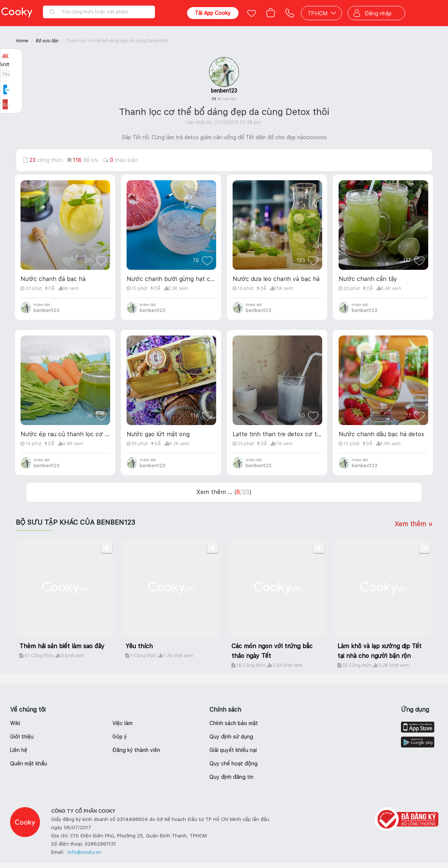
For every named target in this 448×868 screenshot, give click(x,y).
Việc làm (122, 723)
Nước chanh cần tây (368, 279)
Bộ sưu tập (47, 41)
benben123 (224, 91)
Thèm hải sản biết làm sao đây (62, 646)
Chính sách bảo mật (234, 723)
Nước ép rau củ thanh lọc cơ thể (65, 434)
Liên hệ (19, 750)
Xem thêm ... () (224, 492)
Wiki (15, 723)
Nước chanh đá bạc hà (53, 279)
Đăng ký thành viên (136, 750)
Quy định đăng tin (231, 777)
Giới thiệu (22, 737)
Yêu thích (139, 646)
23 (224, 99)
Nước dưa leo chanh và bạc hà (276, 279)
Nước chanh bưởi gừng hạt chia (171, 279)
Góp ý (120, 737)
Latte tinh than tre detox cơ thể (277, 434)
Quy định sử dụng (231, 737)
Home (22, 41)
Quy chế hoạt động (234, 764)
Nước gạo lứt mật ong (158, 434)
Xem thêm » (414, 524)
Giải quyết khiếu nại (233, 750)
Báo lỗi (11, 105)
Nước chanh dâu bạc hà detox (381, 434)
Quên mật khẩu (29, 764)
